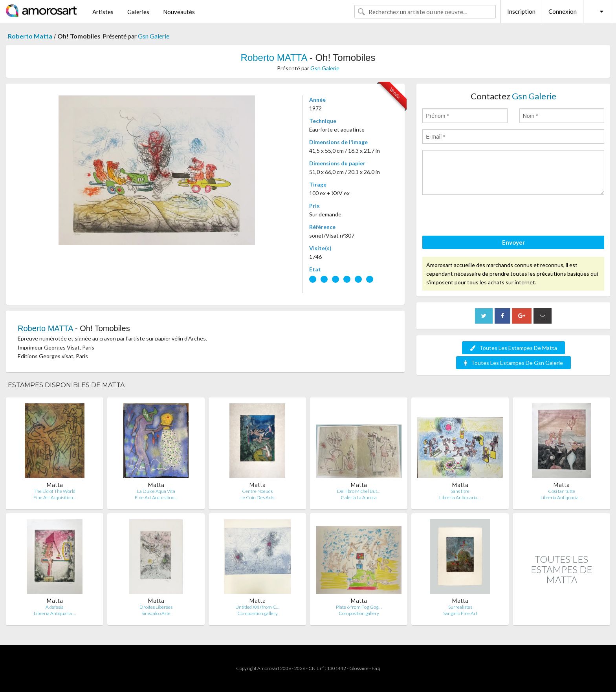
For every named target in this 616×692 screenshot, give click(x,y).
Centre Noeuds (257, 491)
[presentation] (482, 216)
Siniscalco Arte (156, 613)
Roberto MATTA (274, 58)
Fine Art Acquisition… (55, 497)
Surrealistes (460, 607)
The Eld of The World (55, 491)
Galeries (138, 12)
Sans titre (460, 491)
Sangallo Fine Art (460, 613)
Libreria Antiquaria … (460, 497)
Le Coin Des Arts (257, 497)
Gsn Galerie (154, 36)
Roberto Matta (30, 36)
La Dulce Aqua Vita (156, 491)
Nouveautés (179, 12)
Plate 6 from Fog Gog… (359, 607)
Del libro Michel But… (359, 491)
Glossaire (359, 668)
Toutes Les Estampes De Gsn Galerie (513, 363)
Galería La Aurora (359, 497)
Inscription (521, 11)
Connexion (563, 11)
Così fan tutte (562, 491)
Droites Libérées (156, 607)
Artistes (103, 12)
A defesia (55, 607)
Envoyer (513, 242)
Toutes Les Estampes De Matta (513, 348)
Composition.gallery (258, 613)
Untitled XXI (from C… (257, 607)
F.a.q (376, 668)
